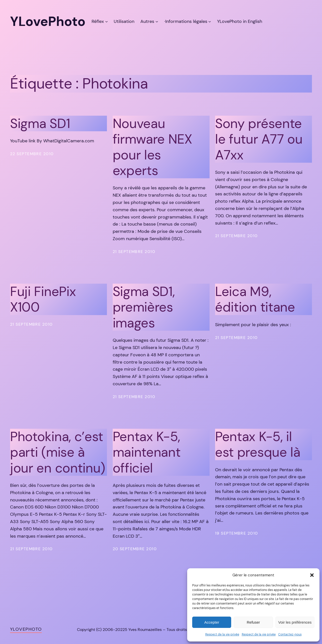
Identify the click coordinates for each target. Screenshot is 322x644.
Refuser (253, 622)
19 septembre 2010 (236, 533)
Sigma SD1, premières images (144, 307)
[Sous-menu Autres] (157, 22)
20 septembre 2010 (135, 549)
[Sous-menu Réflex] (107, 22)
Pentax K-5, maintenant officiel (147, 452)
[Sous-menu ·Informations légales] (210, 22)
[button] (312, 575)
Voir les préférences (295, 622)
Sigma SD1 (40, 123)
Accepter (212, 622)
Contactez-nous (290, 634)
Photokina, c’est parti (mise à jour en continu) (58, 452)
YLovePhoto (26, 629)
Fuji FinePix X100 (43, 299)
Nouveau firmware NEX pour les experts (152, 147)
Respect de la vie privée (222, 634)
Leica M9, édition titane (255, 299)
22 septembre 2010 (32, 154)
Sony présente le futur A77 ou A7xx (259, 139)
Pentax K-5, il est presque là (258, 444)
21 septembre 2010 (134, 252)
